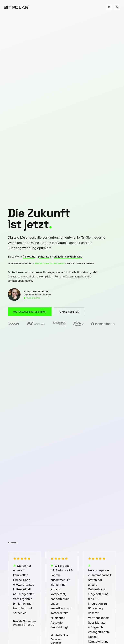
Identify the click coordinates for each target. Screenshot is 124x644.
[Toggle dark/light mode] (117, 7)
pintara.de (44, 257)
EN (109, 7)
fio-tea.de (29, 257)
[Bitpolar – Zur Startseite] (16, 7)
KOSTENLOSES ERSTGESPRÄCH (30, 312)
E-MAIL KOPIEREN (69, 312)
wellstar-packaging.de (68, 257)
